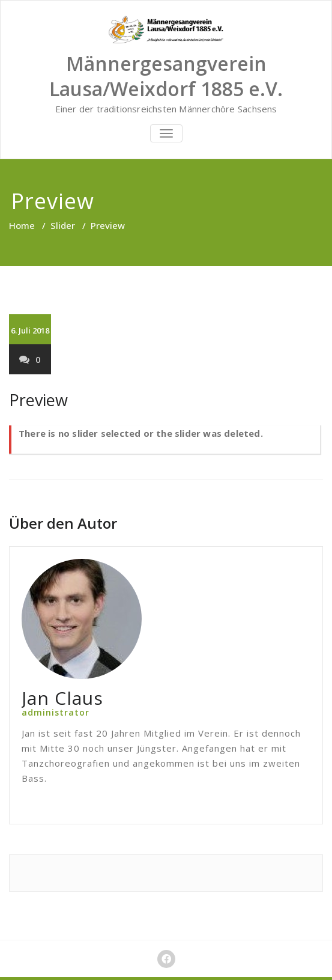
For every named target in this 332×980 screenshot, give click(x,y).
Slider (63, 225)
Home (22, 225)
